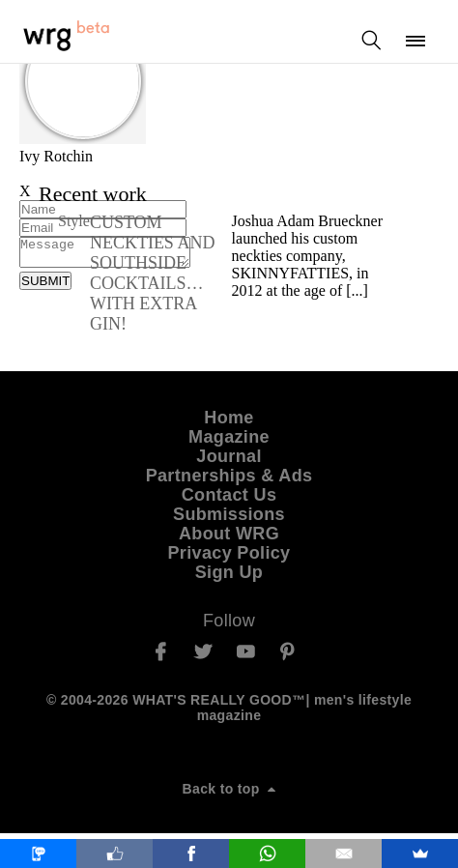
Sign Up (229, 578)
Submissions (229, 520)
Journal (229, 462)
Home (229, 423)
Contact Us (229, 501)
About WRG (229, 539)
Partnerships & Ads (229, 481)
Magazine (229, 443)
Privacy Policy (229, 559)
